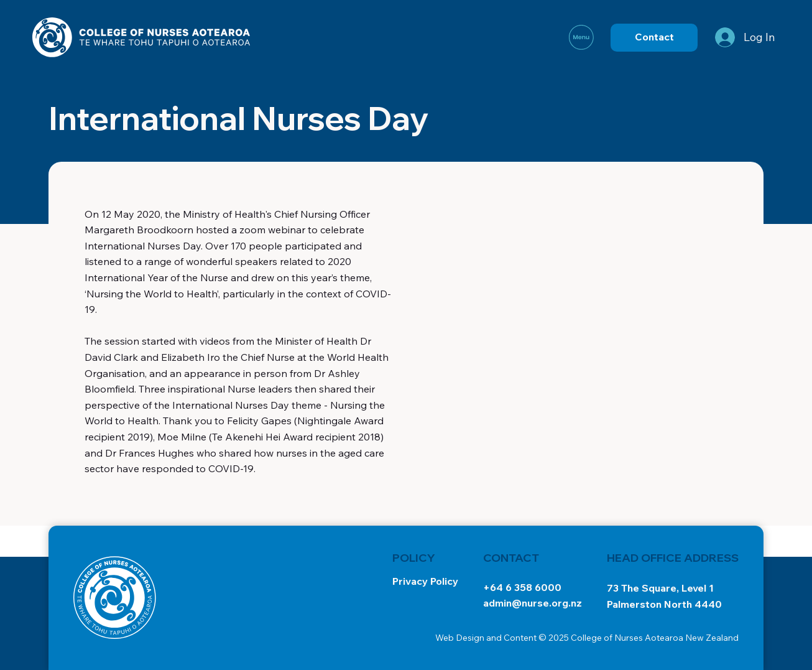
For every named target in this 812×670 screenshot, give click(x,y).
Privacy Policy (425, 581)
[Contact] (654, 38)
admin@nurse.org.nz (533, 603)
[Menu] (582, 37)
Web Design (460, 638)
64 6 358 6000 (526, 587)
